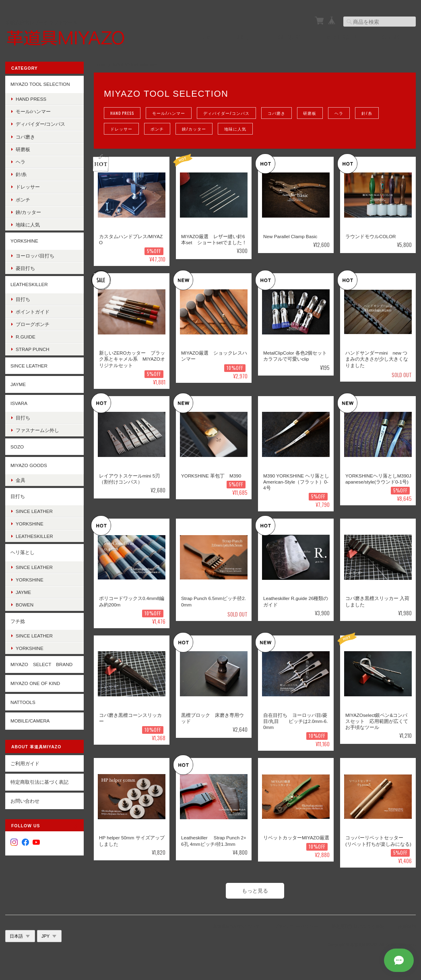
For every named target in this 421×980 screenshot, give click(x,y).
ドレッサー (121, 129)
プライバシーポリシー (296, 926)
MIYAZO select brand (41, 664)
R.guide (26, 337)
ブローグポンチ (33, 324)
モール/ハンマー (168, 113)
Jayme (23, 592)
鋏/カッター (194, 129)
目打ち (23, 299)
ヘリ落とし (23, 552)
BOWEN (25, 605)
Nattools (23, 702)
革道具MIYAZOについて (236, 926)
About (245, 37)
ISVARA (19, 403)
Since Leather (34, 511)
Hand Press (122, 113)
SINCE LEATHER (29, 366)
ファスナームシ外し (37, 430)
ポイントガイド (33, 312)
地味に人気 (235, 129)
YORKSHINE (24, 241)
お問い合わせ (25, 801)
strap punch (33, 349)
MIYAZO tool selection (40, 84)
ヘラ (339, 113)
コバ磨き (276, 113)
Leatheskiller (34, 536)
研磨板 (310, 113)
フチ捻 (18, 621)
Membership (342, 37)
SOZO (17, 447)
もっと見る (255, 891)
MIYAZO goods (29, 465)
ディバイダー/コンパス (226, 113)
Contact (392, 37)
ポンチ (157, 129)
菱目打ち (25, 268)
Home (206, 37)
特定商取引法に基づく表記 (39, 782)
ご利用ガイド (25, 763)
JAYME (18, 384)
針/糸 (367, 113)
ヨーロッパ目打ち (35, 256)
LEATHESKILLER (29, 284)
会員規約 (407, 926)
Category (290, 37)
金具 (21, 480)
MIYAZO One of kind (35, 683)
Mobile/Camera (30, 721)
